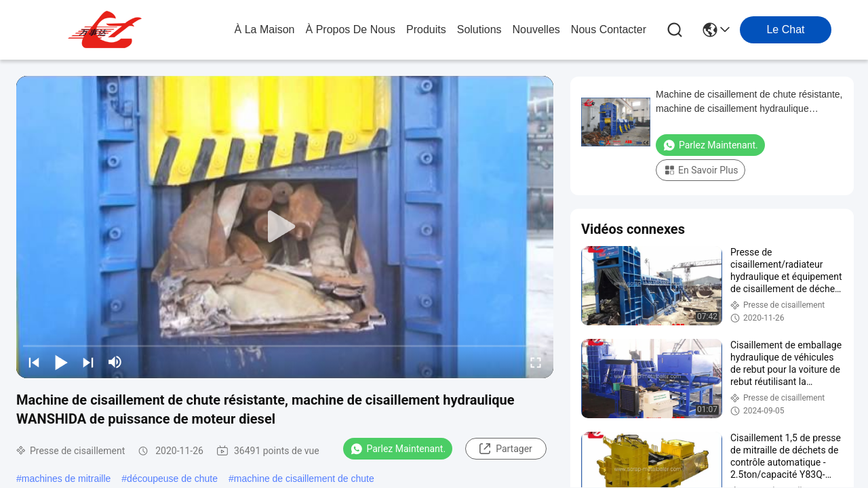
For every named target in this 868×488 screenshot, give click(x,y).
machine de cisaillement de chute (304, 479)
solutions (479, 29)
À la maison (265, 29)
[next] (88, 362)
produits (426, 29)
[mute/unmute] (115, 362)
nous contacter (609, 29)
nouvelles (536, 29)
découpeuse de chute (172, 479)
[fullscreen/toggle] (536, 362)
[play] (285, 227)
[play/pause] (61, 362)
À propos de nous (351, 29)
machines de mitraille (66, 479)
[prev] (34, 362)
